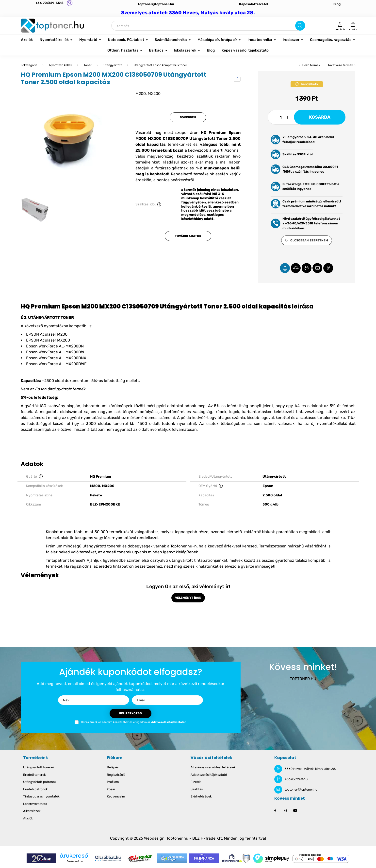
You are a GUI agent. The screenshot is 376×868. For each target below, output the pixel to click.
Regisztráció (116, 775)
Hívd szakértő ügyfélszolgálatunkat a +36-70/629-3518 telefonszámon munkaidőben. (311, 223)
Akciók (27, 40)
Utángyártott (113, 65)
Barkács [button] (157, 50)
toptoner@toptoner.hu (156, 4)
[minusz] (274, 117)
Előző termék (311, 65)
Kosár (111, 789)
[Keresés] (208, 26)
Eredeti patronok (35, 789)
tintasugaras (81, 538)
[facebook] (237, 79)
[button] (307, 240)
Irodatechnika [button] (260, 40)
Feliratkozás (131, 713)
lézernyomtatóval (120, 538)
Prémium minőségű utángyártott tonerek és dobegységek (99, 546)
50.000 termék (108, 532)
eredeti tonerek (117, 552)
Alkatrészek (32, 811)
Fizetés (196, 782)
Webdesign (154, 838)
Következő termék (340, 65)
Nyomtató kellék (61, 65)
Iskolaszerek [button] (186, 50)
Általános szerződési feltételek (213, 767)
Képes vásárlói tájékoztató (245, 50)
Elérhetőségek (201, 796)
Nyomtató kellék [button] (55, 40)
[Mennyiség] (281, 117)
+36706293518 (296, 779)
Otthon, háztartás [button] (123, 50)
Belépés (113, 767)
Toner (88, 65)
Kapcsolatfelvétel (254, 4)
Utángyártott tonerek (39, 767)
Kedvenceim (116, 796)
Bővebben (188, 117)
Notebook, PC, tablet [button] (126, 40)
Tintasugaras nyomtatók (41, 796)
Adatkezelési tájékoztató (209, 775)
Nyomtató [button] (89, 40)
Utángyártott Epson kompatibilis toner (160, 65)
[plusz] (288, 117)
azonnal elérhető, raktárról (235, 532)
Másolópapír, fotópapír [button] (218, 40)
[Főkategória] (29, 65)
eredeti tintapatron (116, 566)
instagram (285, 811)
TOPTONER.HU (303, 679)
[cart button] (353, 26)
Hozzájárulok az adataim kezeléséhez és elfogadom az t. (134, 722)
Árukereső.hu (74, 861)
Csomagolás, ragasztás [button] (331, 40)
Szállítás (197, 789)
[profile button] (340, 26)
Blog (337, 4)
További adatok (188, 236)
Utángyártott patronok (40, 782)
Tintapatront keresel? (66, 560)
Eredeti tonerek (34, 775)
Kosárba (320, 117)
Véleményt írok (188, 598)
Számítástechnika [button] (171, 40)
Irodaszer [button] (291, 40)
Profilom (113, 782)
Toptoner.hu (177, 838)
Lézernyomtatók (35, 804)
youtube (295, 811)
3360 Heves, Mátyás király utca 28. (310, 769)
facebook (275, 811)
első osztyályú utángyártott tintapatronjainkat (184, 560)
